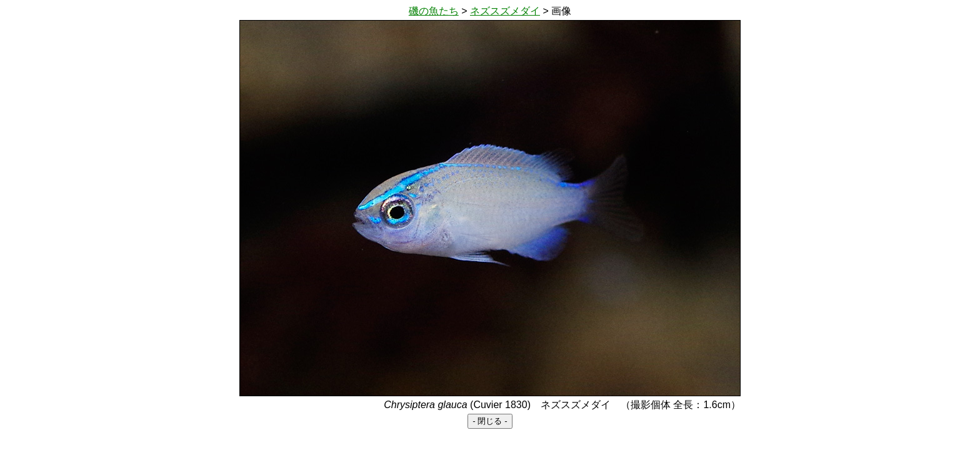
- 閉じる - (490, 421)
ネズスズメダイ (505, 11)
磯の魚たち (434, 11)
